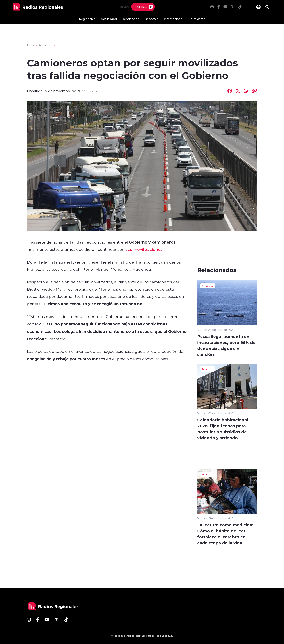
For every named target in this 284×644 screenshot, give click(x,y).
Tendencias (131, 19)
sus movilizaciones (144, 249)
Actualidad (109, 19)
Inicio (30, 45)
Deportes (152, 19)
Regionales (87, 19)
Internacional (174, 19)
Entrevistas (197, 19)
